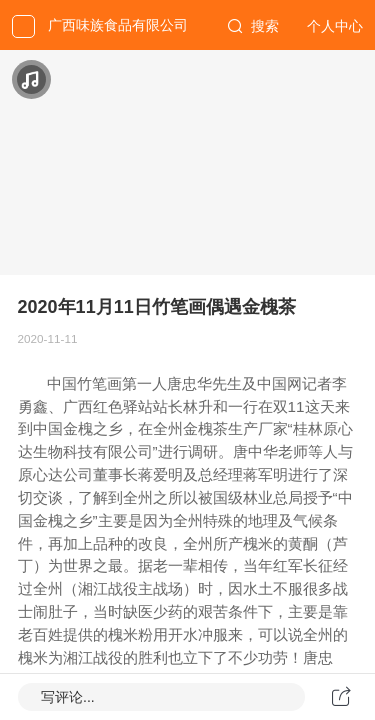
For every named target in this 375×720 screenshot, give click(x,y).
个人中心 (335, 26)
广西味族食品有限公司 (118, 25)
